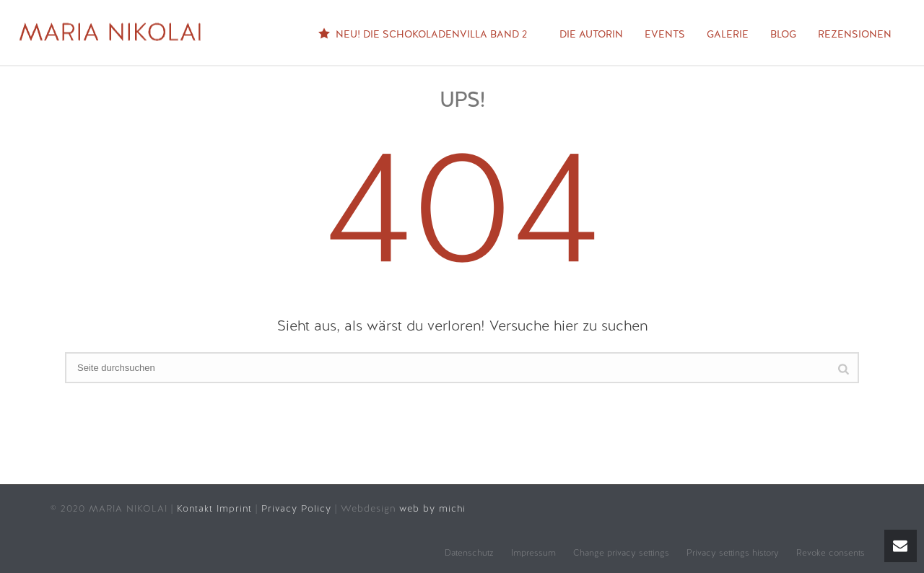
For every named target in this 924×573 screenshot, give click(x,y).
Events (665, 34)
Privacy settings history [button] (733, 553)
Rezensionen (855, 34)
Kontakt (197, 508)
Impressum (533, 553)
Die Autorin (591, 34)
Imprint (234, 508)
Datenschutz (469, 553)
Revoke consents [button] (831, 553)
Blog (783, 34)
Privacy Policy (298, 508)
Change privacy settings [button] (621, 553)
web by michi (434, 508)
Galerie (728, 34)
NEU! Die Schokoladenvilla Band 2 (423, 35)
